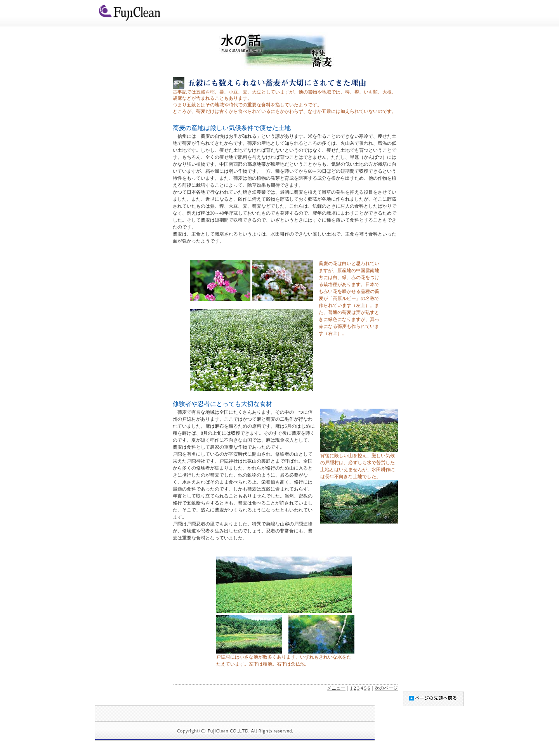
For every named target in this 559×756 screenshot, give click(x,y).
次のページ (386, 688)
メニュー (336, 688)
